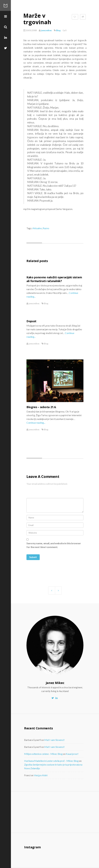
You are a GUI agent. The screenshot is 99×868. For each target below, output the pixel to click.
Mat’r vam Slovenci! (54, 740)
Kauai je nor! (72, 754)
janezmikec (45, 30)
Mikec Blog (5, 5)
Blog (58, 30)
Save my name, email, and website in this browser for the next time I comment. (54, 545)
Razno (46, 228)
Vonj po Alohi (41, 775)
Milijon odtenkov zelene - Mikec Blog (43, 754)
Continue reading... (36, 423)
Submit (33, 557)
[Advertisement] (50, 812)
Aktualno (37, 228)
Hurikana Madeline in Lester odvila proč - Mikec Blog (51, 761)
